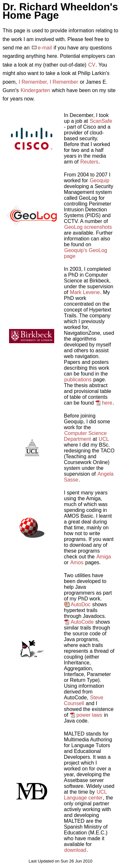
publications (78, 380)
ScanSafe (101, 121)
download (75, 850)
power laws (89, 715)
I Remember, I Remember (48, 82)
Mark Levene (85, 292)
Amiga (104, 557)
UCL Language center (86, 795)
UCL (104, 439)
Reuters (89, 162)
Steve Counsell (84, 700)
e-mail (45, 48)
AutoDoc (81, 604)
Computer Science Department (85, 436)
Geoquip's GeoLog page (86, 253)
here (107, 403)
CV (92, 65)
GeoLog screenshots (88, 227)
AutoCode (82, 622)
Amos (77, 562)
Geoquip (100, 180)
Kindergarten (35, 90)
